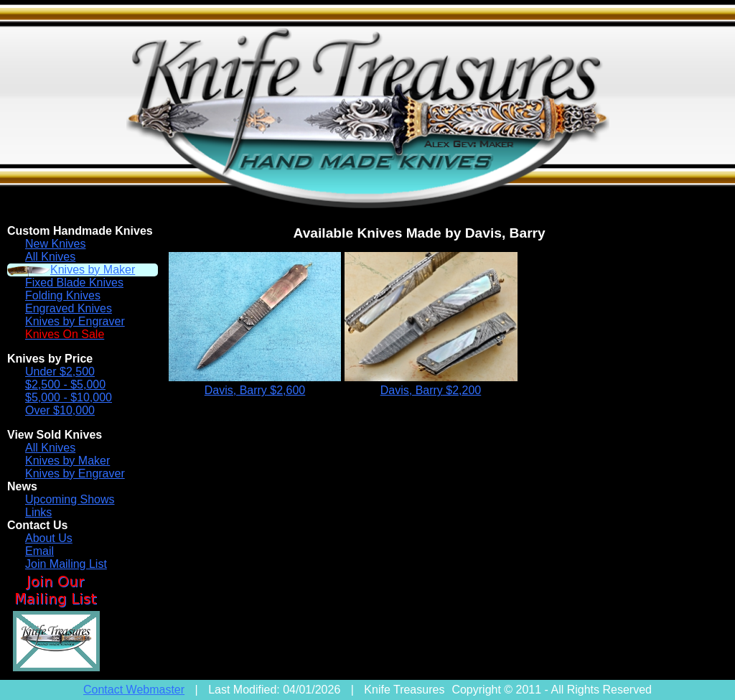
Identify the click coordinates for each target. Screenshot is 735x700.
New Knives (55, 244)
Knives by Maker (93, 270)
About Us (49, 538)
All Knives (50, 257)
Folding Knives (63, 295)
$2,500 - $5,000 (65, 384)
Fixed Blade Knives (74, 283)
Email (39, 551)
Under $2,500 (60, 372)
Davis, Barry (255, 390)
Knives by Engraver (75, 321)
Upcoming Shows (70, 499)
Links (38, 512)
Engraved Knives (69, 308)
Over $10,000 (60, 410)
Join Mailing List (66, 564)
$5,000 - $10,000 (69, 397)
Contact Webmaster (134, 690)
